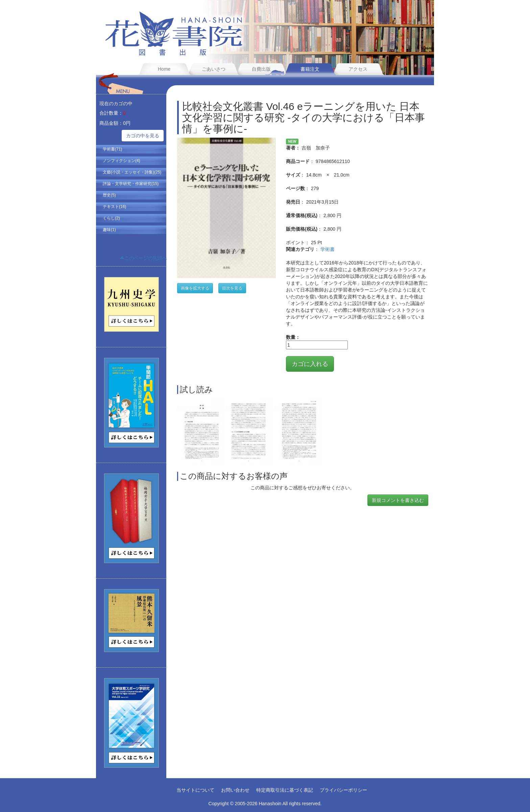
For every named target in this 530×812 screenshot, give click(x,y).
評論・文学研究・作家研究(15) (131, 184)
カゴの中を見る (143, 136)
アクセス (358, 69)
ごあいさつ (214, 69)
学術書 (328, 249)
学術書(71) (112, 149)
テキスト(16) (114, 207)
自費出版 (261, 69)
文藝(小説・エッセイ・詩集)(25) (132, 172)
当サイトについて (195, 790)
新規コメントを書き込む (398, 500)
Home (164, 69)
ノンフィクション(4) (122, 161)
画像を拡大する (195, 288)
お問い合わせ (235, 790)
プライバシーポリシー (343, 790)
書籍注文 (310, 69)
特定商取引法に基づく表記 (285, 790)
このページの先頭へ (143, 258)
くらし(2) (111, 218)
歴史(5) (109, 195)
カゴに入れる (310, 364)
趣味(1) (109, 230)
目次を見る (232, 288)
